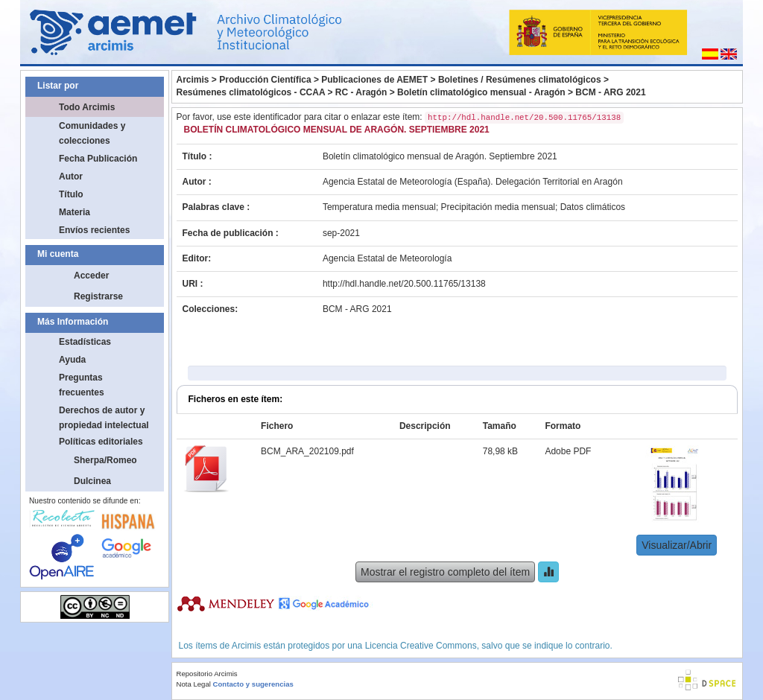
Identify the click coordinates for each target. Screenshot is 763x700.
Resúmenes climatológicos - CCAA (251, 92)
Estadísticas (85, 342)
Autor (71, 176)
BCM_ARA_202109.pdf (307, 451)
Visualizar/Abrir (677, 545)
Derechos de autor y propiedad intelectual (104, 418)
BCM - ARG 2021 (610, 92)
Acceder (91, 276)
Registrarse (98, 296)
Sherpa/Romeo (105, 460)
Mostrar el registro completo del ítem (445, 572)
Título (71, 194)
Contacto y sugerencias (253, 684)
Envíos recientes (94, 230)
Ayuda (72, 360)
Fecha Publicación (98, 159)
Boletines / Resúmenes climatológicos (520, 80)
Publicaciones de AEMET (374, 80)
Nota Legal (194, 684)
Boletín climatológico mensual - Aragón (481, 92)
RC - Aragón (361, 92)
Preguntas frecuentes (82, 385)
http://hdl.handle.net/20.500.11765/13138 (404, 284)
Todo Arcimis (87, 107)
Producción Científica (265, 80)
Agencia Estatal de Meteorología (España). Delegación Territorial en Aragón (473, 182)
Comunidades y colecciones (92, 133)
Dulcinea (92, 481)
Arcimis (193, 80)
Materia (75, 212)
